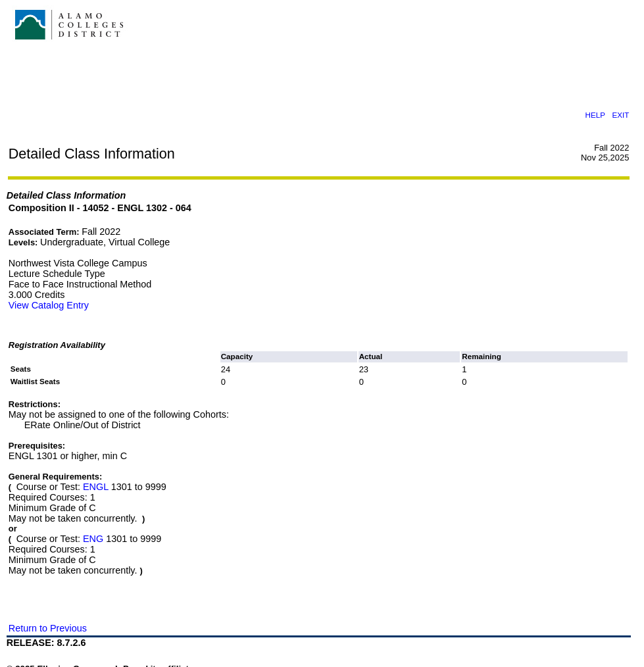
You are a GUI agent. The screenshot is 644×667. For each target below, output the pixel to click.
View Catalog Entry (49, 305)
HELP (595, 115)
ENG (93, 539)
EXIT (621, 115)
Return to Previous (48, 628)
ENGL (96, 487)
